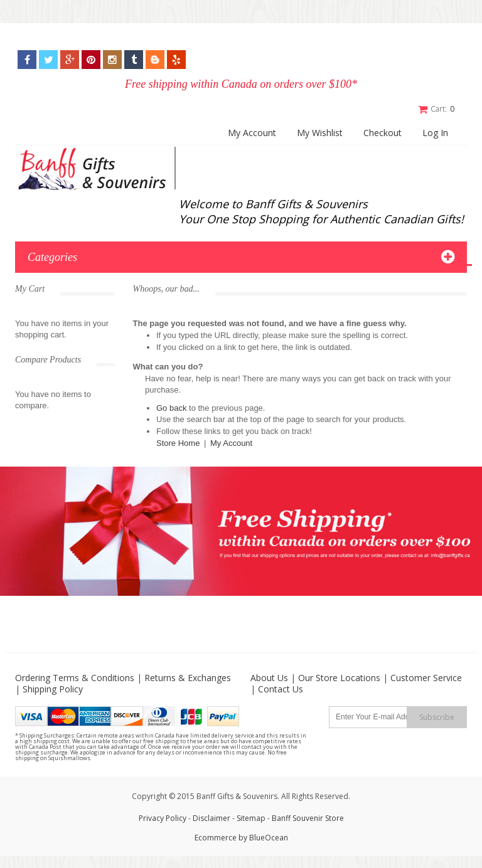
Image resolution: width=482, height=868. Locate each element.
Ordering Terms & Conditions (75, 677)
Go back (171, 407)
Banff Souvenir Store (308, 818)
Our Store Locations (339, 677)
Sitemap (251, 818)
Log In (435, 133)
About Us (269, 677)
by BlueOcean (263, 837)
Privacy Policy (163, 818)
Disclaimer (212, 818)
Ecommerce (216, 837)
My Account (252, 133)
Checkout (383, 133)
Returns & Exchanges (188, 677)
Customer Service (426, 677)
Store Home (178, 442)
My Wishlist (320, 133)
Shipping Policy (53, 688)
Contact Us (281, 688)
